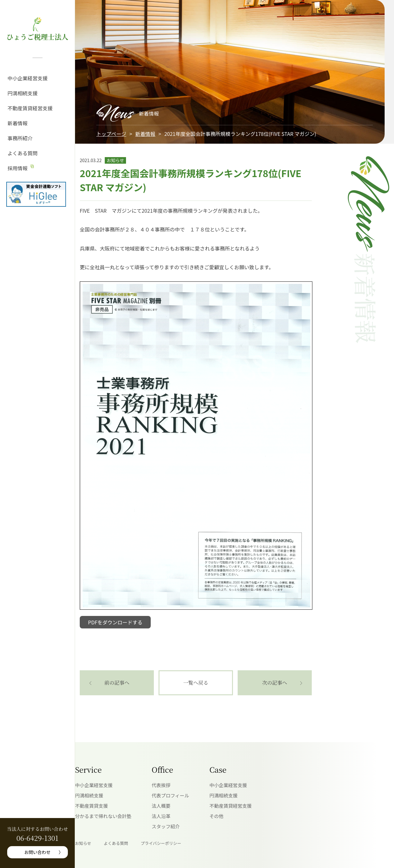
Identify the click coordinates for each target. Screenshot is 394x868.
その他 (217, 816)
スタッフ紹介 (166, 826)
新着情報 (18, 123)
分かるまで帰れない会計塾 (103, 816)
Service (88, 769)
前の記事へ (117, 683)
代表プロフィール (170, 795)
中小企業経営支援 (28, 78)
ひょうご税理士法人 (37, 37)
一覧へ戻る (196, 683)
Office (162, 769)
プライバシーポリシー (161, 843)
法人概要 (161, 806)
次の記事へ (275, 683)
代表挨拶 (161, 785)
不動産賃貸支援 (91, 806)
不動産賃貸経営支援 (30, 108)
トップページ (111, 134)
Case (218, 769)
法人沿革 (161, 816)
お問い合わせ (38, 852)
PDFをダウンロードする (115, 622)
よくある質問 (23, 153)
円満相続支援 (23, 93)
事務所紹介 (20, 138)
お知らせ (83, 843)
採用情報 (18, 168)
